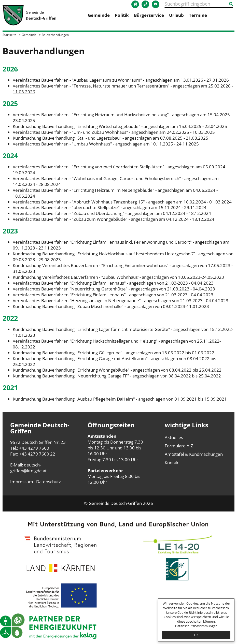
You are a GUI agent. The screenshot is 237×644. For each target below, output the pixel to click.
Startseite (9, 35)
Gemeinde (99, 15)
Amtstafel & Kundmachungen (194, 454)
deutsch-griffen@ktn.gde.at (28, 468)
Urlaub (176, 15)
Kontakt (172, 463)
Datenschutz (48, 482)
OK (196, 635)
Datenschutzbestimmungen (196, 626)
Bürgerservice (149, 15)
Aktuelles (174, 437)
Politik (122, 15)
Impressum (22, 482)
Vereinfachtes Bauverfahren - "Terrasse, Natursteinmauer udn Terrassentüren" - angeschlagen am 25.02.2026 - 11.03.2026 (123, 89)
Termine (198, 15)
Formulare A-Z (179, 446)
